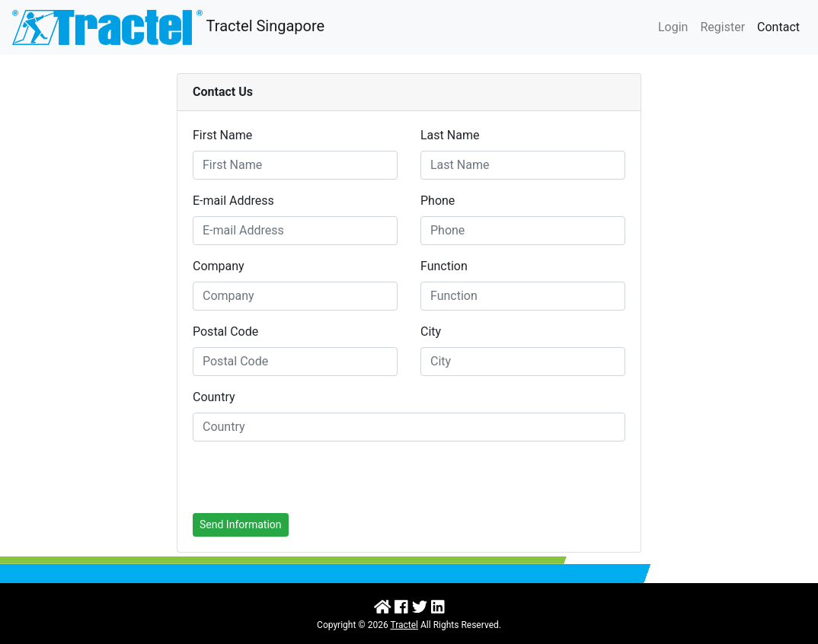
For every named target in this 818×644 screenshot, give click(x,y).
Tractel (404, 625)
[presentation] (308, 483)
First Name (222, 135)
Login (673, 27)
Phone (438, 201)
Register (722, 27)
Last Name (450, 135)
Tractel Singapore (168, 27)
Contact (778, 27)
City (431, 332)
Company (219, 266)
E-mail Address (233, 201)
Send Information (241, 524)
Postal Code (225, 332)
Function (444, 266)
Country (214, 397)
